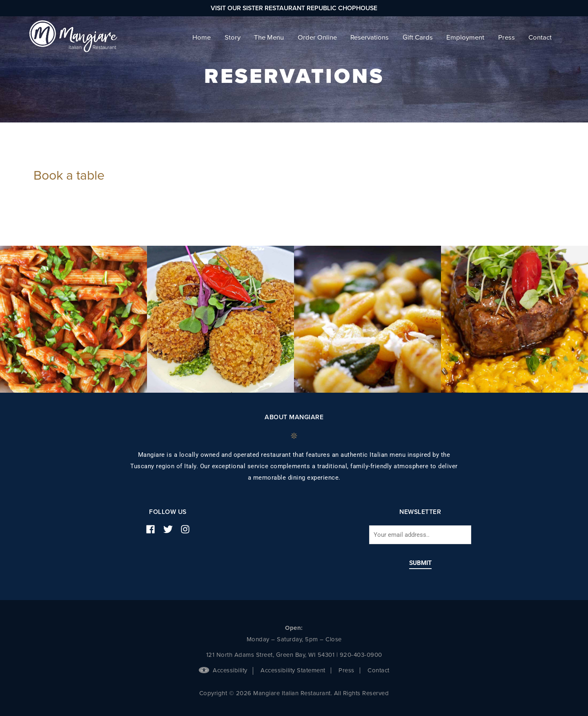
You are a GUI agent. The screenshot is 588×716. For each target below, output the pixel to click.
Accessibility (223, 670)
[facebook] (154, 529)
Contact (379, 670)
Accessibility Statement (293, 670)
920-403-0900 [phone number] (361, 655)
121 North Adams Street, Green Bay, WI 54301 (271, 655)
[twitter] (171, 529)
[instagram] (188, 529)
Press (346, 670)
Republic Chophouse (342, 8)
